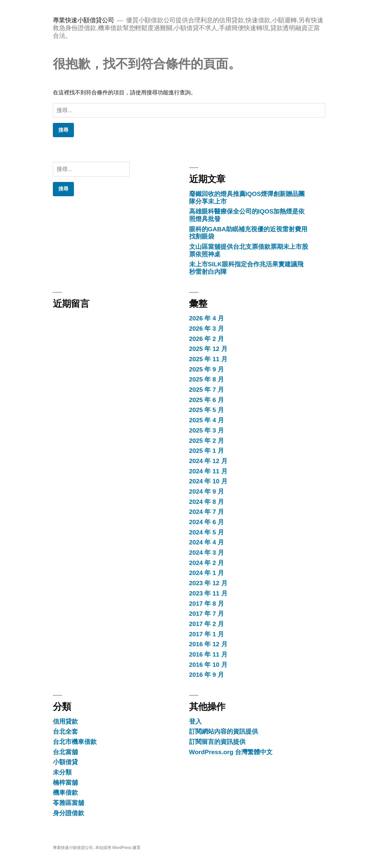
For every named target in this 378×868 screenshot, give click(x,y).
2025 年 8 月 (207, 379)
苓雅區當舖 (69, 803)
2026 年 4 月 (207, 318)
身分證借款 (69, 813)
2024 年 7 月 (207, 512)
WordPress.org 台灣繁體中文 (231, 752)
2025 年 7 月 (207, 390)
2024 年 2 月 (207, 563)
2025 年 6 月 (207, 400)
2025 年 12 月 (208, 349)
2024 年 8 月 (207, 502)
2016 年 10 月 (208, 665)
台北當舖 (65, 752)
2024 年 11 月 (208, 471)
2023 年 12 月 (208, 583)
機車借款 (65, 793)
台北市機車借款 (75, 742)
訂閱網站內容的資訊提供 (224, 731)
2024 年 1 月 (207, 573)
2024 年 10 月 (208, 481)
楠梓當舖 (65, 783)
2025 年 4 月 (207, 420)
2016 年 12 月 (208, 644)
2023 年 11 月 (208, 593)
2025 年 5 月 (207, 410)
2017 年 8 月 (207, 604)
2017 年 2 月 (207, 624)
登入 (195, 721)
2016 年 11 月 (208, 654)
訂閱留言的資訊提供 (217, 742)
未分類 (62, 772)
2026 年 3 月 (207, 329)
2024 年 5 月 (207, 532)
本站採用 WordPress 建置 (118, 848)
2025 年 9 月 (207, 369)
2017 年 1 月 (207, 634)
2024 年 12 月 (208, 461)
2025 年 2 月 (207, 441)
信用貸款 (65, 721)
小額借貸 (65, 762)
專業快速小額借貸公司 (84, 20)
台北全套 (65, 731)
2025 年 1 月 (207, 451)
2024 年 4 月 (207, 542)
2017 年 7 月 (207, 614)
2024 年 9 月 (207, 491)
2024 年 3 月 (207, 553)
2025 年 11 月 (208, 359)
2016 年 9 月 (207, 675)
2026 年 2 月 (207, 339)
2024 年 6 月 (207, 522)
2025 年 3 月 (207, 430)
